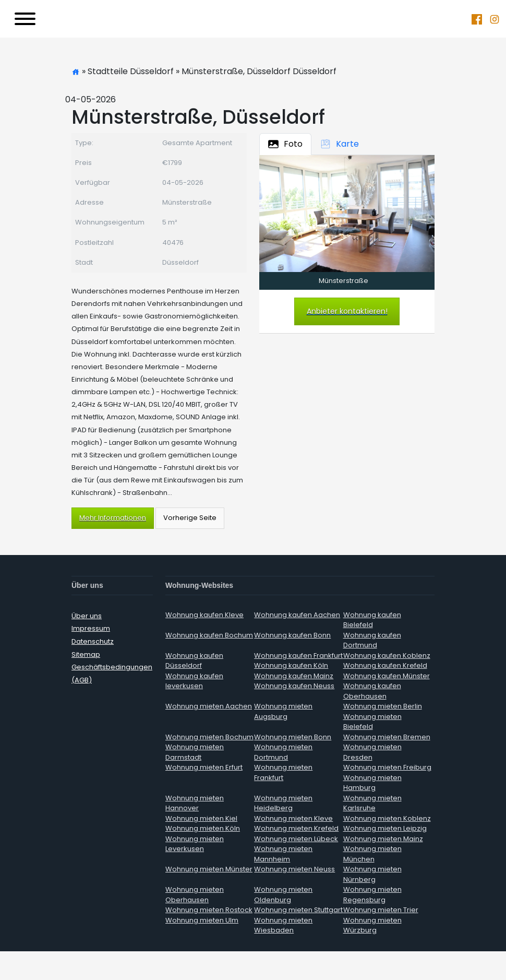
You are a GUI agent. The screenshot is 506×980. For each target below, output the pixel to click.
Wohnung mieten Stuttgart (298, 910)
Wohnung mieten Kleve (293, 818)
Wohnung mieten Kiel (201, 818)
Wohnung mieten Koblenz (387, 818)
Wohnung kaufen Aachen (297, 615)
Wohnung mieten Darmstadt (195, 752)
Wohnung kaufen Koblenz (387, 656)
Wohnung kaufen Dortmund (372, 640)
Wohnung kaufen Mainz (294, 676)
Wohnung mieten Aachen (209, 706)
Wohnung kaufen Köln (291, 665)
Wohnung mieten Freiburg (387, 767)
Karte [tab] (340, 144)
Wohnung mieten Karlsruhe (372, 803)
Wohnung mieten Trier (381, 910)
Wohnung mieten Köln (203, 828)
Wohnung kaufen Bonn (292, 635)
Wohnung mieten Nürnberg (372, 874)
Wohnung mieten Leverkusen (195, 844)
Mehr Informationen (113, 518)
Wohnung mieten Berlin (383, 706)
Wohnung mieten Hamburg (372, 783)
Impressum (91, 628)
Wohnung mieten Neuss (294, 869)
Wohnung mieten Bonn (293, 737)
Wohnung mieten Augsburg (283, 711)
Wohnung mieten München (372, 854)
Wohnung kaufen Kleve (204, 615)
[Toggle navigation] (25, 19)
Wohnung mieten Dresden (372, 752)
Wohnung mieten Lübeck (296, 839)
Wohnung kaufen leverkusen (194, 681)
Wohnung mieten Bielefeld (372, 722)
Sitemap (86, 654)
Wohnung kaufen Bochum (209, 635)
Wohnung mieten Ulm (202, 920)
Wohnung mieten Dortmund (283, 752)
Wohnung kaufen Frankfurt (298, 656)
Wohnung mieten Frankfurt (283, 772)
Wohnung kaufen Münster (387, 676)
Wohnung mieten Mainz (383, 839)
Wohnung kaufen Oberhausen (372, 691)
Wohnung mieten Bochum (209, 737)
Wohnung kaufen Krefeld (385, 665)
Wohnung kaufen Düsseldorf (194, 661)
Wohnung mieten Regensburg (372, 895)
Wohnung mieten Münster (209, 869)
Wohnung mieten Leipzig (385, 828)
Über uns (87, 616)
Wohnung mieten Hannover (195, 803)
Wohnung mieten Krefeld (296, 828)
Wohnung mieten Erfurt (204, 767)
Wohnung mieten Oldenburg (283, 895)
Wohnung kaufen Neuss (294, 686)
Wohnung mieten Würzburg (372, 925)
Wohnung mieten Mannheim (283, 854)
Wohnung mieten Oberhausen (195, 895)
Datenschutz (93, 641)
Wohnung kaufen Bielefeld (372, 620)
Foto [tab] (285, 144)
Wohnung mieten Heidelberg (283, 803)
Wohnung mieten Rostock (209, 910)
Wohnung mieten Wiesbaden (283, 925)
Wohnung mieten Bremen (387, 737)
